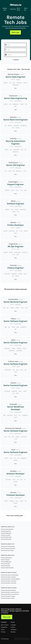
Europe (18, 79)
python (6, 83)
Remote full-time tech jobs (8, 546)
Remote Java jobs (6, 535)
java (6, 437)
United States (18, 101)
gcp (15, 106)
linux (17, 190)
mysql (22, 104)
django (12, 501)
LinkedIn (13, 625)
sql (10, 83)
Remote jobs (6, 9)
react (25, 274)
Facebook (14, 630)
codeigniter (23, 327)
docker (25, 83)
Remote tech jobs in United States (10, 575)
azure (13, 190)
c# (15, 458)
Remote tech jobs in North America (10, 592)
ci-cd (25, 171)
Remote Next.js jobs (6, 539)
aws (14, 83)
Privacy (3, 632)
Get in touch (18, 9)
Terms (3, 630)
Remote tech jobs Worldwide (8, 590)
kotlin (14, 212)
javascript (16, 126)
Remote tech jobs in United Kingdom (10, 579)
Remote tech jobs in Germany (9, 581)
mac (21, 190)
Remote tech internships (7, 550)
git (26, 150)
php (6, 327)
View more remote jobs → (15, 516)
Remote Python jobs (6, 537)
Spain (18, 367)
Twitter (13, 627)
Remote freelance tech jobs (8, 548)
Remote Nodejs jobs (6, 533)
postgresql (15, 104)
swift (10, 171)
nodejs (20, 274)
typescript (15, 152)
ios (6, 171)
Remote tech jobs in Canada (8, 577)
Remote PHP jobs (5, 564)
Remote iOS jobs (5, 560)
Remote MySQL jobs (6, 562)
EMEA (18, 249)
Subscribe (13, 9)
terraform (19, 83)
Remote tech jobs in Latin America (10, 594)
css (13, 393)
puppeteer (14, 274)
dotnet (15, 482)
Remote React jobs (6, 531)
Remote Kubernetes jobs (7, 568)
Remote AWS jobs (6, 566)
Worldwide (18, 168)
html (17, 393)
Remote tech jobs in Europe (8, 596)
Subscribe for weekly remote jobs (17, 289)
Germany (18, 228)
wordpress (25, 415)
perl (4, 308)
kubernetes (16, 85)
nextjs (25, 391)
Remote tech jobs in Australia (9, 583)
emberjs (19, 348)
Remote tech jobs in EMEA (8, 598)
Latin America (18, 271)
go (6, 126)
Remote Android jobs (6, 558)
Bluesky (13, 632)
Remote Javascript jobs (7, 529)
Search (16, 60)
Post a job (26, 9)
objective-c (19, 171)
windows (7, 190)
